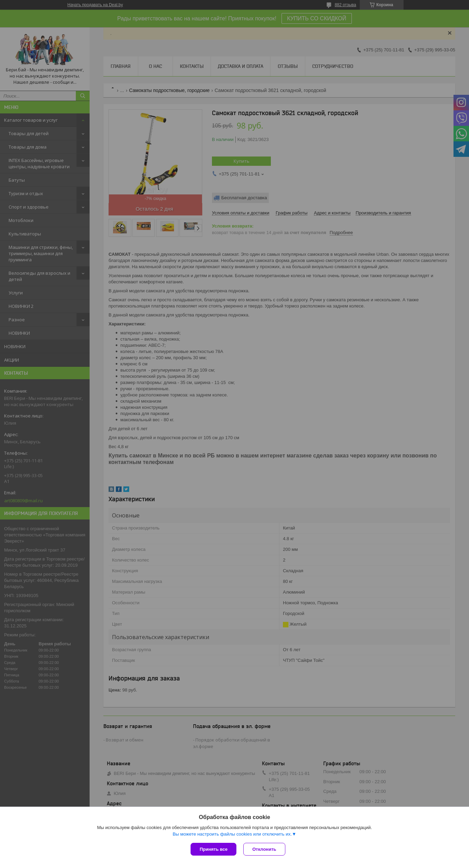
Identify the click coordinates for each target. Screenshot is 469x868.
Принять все (213, 849)
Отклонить (264, 849)
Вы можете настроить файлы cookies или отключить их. (232, 834)
